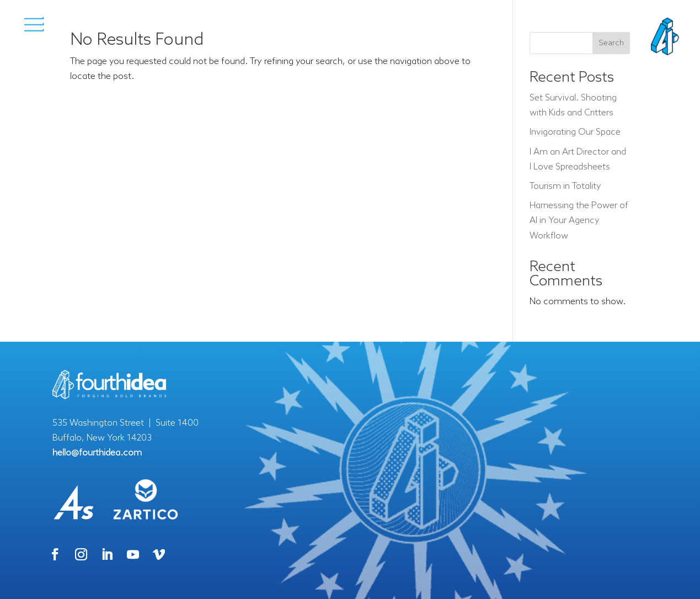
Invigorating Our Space (575, 132)
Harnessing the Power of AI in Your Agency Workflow (579, 221)
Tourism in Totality (565, 186)
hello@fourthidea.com (97, 453)
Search (611, 43)
